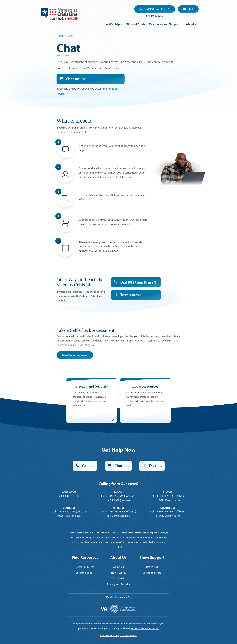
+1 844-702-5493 (115, 488)
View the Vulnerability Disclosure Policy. (118, 620)
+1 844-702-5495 (165, 488)
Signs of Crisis (136, 24)
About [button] (190, 24)
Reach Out (152, 559)
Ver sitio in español (121, 589)
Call (85, 458)
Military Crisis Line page (124, 534)
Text (131, 287)
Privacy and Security (118, 576)
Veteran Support (85, 564)
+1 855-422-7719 (66, 503)
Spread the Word (152, 564)
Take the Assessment (75, 347)
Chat (190, 9)
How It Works (118, 564)
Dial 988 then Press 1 (157, 9)
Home (60, 36)
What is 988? (118, 570)
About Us (118, 559)
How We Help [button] (111, 24)
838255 (159, 16)
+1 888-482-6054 (115, 503)
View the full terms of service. (145, 613)
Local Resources (85, 559)
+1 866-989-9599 (165, 503)
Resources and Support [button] (164, 24)
